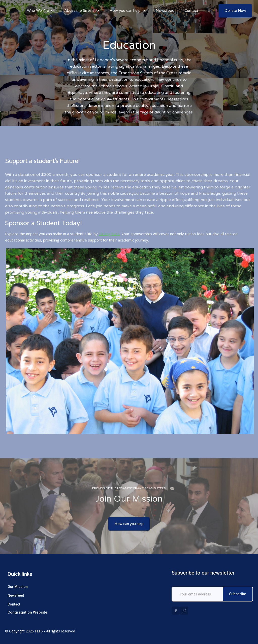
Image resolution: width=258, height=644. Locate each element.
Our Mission (18, 587)
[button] (41, 11)
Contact (191, 11)
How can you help (129, 525)
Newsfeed (165, 11)
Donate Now (235, 11)
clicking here (109, 234)
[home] (6, 11)
